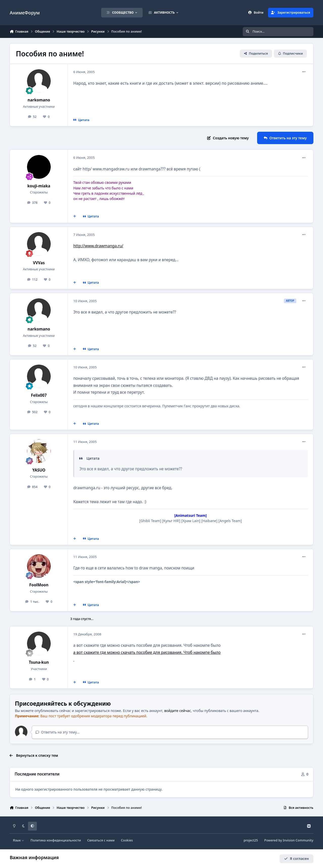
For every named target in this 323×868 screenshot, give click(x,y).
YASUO (39, 470)
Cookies (127, 840)
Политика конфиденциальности (56, 840)
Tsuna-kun (39, 662)
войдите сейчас (178, 711)
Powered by (289, 840)
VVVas (39, 263)
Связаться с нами (101, 840)
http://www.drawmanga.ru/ (98, 246)
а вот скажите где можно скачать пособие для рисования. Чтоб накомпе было (147, 652)
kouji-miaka (39, 186)
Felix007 (39, 395)
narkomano (39, 100)
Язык (19, 840)
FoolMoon (39, 585)
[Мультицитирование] (75, 216)
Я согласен (297, 859)
